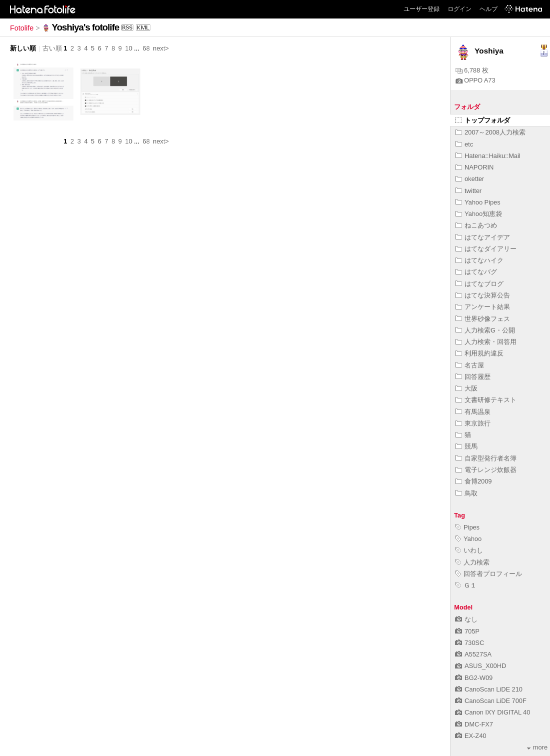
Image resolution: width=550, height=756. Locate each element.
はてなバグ (476, 272)
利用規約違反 (479, 353)
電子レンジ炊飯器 (486, 470)
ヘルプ (489, 9)
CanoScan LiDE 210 (489, 689)
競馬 (466, 446)
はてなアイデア (483, 237)
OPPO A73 (476, 80)
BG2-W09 (474, 678)
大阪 (466, 388)
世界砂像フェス (483, 319)
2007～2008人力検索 (490, 132)
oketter (470, 179)
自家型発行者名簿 (486, 458)
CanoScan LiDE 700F (491, 701)
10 (129, 48)
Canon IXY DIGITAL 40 (493, 712)
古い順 (52, 48)
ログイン (460, 9)
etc (464, 144)
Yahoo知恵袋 (479, 214)
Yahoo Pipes (478, 202)
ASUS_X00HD (481, 666)
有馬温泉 (473, 412)
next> (161, 48)
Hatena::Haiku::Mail (488, 156)
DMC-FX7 (474, 724)
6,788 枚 (472, 70)
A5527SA (473, 654)
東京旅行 (473, 423)
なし (466, 619)
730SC (470, 643)
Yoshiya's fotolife (86, 27)
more (537, 747)
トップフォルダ (483, 120)
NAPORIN (474, 167)
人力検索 (472, 562)
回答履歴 (473, 377)
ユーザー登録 (422, 9)
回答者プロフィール (489, 574)
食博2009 (473, 481)
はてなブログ (479, 284)
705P (467, 631)
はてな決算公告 (483, 295)
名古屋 (470, 365)
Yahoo (468, 539)
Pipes (467, 527)
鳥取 (466, 493)
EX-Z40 (471, 736)
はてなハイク (479, 260)
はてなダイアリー (486, 249)
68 (146, 48)
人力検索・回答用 (486, 342)
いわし (469, 550)
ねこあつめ (476, 225)
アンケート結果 (483, 307)
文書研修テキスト (486, 400)
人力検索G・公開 (485, 330)
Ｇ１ (466, 585)
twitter (468, 191)
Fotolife (22, 28)
